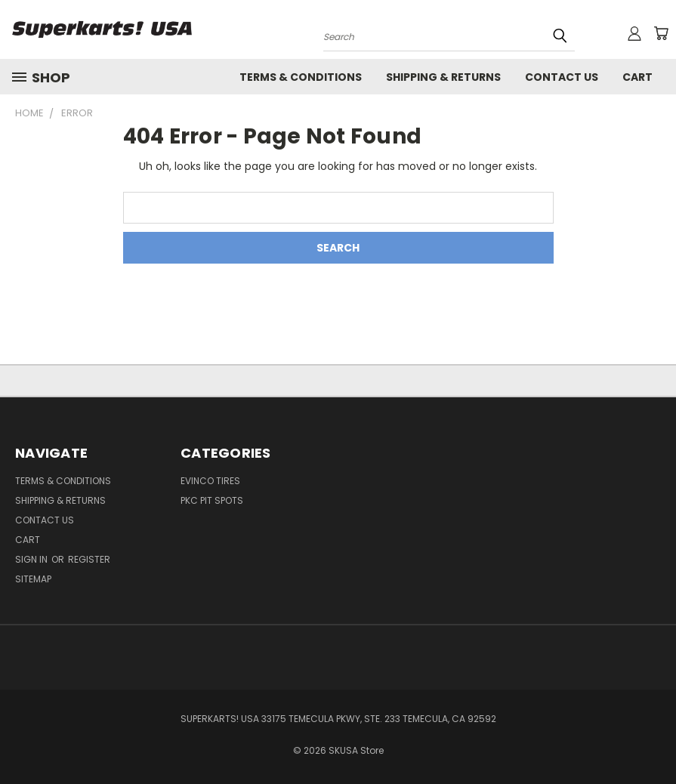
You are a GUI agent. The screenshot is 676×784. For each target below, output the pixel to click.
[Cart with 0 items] (661, 33)
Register (89, 559)
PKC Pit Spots (212, 500)
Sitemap (33, 579)
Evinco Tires (210, 481)
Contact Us (562, 77)
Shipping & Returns (443, 77)
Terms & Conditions (301, 77)
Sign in (32, 559)
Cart (637, 77)
